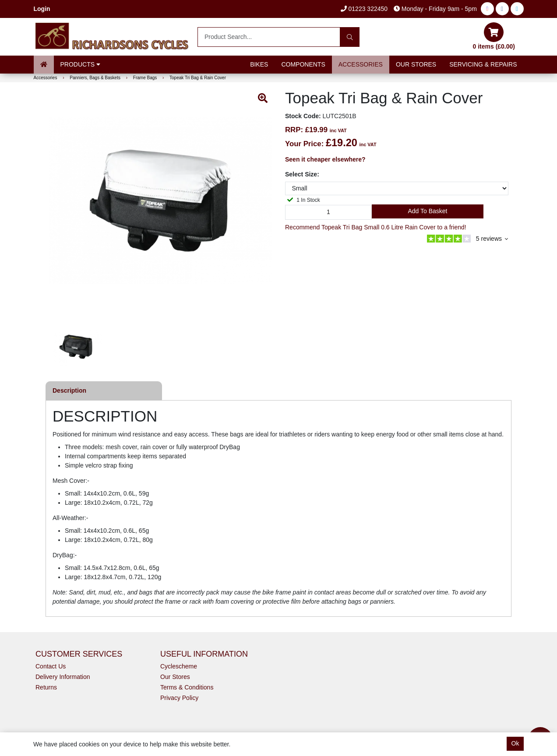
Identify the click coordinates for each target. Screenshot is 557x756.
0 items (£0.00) (494, 36)
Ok (515, 743)
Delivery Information (63, 677)
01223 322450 (364, 9)
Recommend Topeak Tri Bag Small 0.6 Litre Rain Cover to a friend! (376, 227)
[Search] (350, 37)
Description (69, 390)
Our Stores (416, 64)
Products (80, 64)
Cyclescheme (179, 666)
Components (303, 64)
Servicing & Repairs (483, 64)
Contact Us (51, 666)
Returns (46, 687)
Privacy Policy (179, 698)
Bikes (259, 64)
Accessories (361, 64)
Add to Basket (427, 211)
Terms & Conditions (187, 687)
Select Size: (302, 174)
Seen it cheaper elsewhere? (325, 159)
